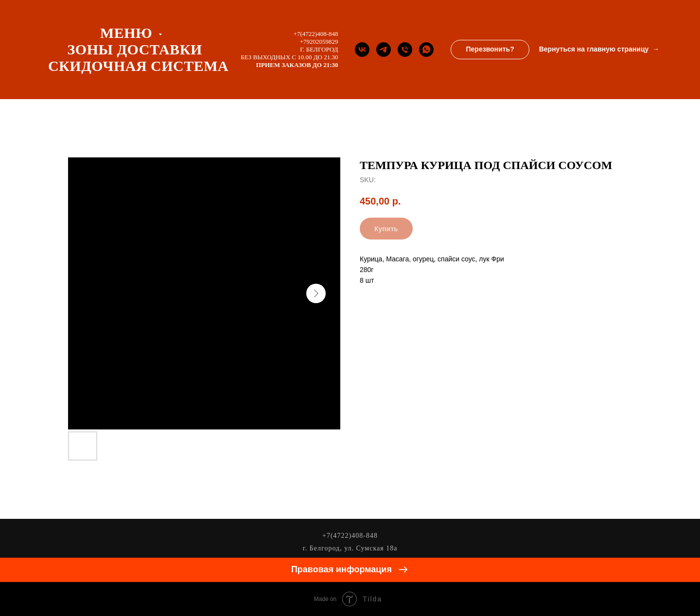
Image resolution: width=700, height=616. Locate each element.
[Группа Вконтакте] (362, 50)
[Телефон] (405, 50)
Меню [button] (128, 33)
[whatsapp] (426, 50)
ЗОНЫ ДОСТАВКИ (134, 49)
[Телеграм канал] (384, 50)
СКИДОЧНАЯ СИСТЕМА (138, 66)
